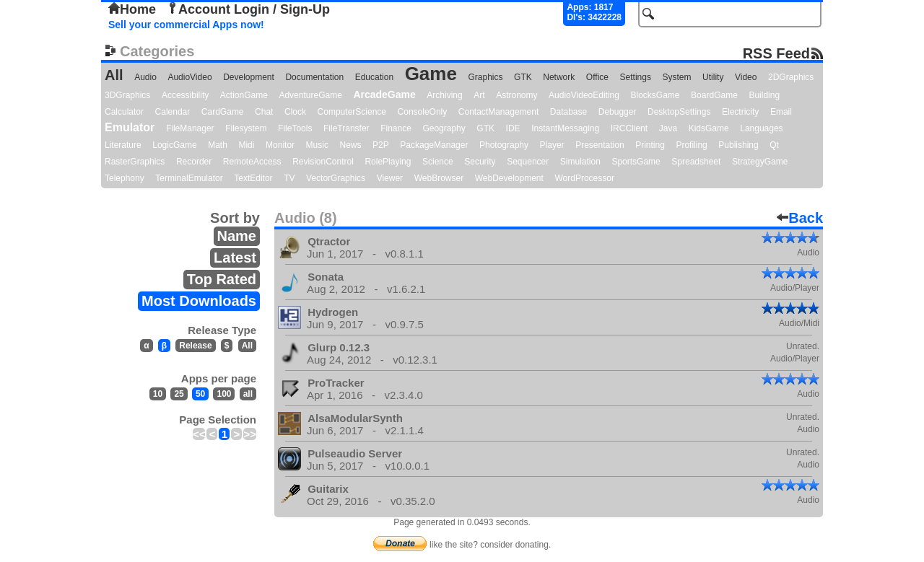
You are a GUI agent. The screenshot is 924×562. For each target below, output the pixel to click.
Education (374, 77)
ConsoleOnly (423, 112)
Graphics (485, 77)
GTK (523, 77)
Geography (444, 128)
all (248, 394)
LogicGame (174, 145)
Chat (264, 112)
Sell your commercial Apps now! (186, 25)
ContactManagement (498, 112)
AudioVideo (189, 77)
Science (438, 162)
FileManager (190, 128)
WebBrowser (439, 178)
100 (224, 394)
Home (132, 9)
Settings (636, 77)
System (676, 77)
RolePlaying (388, 162)
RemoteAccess (252, 162)
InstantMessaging (565, 128)
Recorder (194, 162)
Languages (761, 128)
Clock (295, 112)
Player (552, 145)
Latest (235, 258)
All (114, 75)
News (351, 145)
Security (480, 162)
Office (597, 77)
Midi (246, 145)
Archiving (444, 95)
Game (431, 74)
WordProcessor (584, 178)
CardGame (223, 112)
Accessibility (185, 95)
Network (559, 77)
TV (289, 178)
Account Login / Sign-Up (248, 9)
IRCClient (629, 128)
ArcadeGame (384, 95)
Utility (713, 77)
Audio (145, 77)
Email (781, 112)
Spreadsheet (696, 162)
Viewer (390, 178)
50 (200, 394)
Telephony (125, 178)
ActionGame (244, 95)
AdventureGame (310, 95)
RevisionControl (323, 162)
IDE (513, 128)
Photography (504, 145)
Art (479, 95)
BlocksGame (655, 95)
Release (195, 346)
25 (179, 394)
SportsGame (636, 162)
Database (568, 112)
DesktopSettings (679, 112)
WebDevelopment (509, 178)
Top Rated (222, 279)
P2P (381, 145)
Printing (650, 145)
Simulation (580, 162)
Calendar (173, 112)
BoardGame (714, 95)
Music (317, 145)
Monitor (280, 145)
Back (800, 218)
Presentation (600, 145)
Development (249, 77)
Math (218, 145)
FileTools (295, 128)
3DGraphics (127, 95)
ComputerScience (352, 112)
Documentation (314, 77)
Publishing (738, 145)
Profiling (691, 145)
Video (746, 77)
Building (764, 95)
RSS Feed (776, 53)
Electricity (740, 112)
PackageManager (434, 145)
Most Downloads (199, 301)
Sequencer (528, 162)
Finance (396, 128)
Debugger (618, 112)
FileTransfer (346, 128)
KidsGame (709, 128)
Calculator (124, 112)
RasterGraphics (135, 162)
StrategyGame (760, 162)
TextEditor (253, 178)
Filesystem (246, 128)
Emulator (130, 127)
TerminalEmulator (189, 178)
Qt (774, 145)
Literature (123, 145)
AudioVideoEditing (584, 95)
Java (668, 128)
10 (158, 394)
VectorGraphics (336, 178)
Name (237, 236)
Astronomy (517, 95)
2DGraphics (791, 77)
